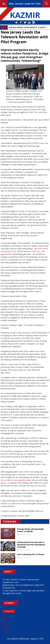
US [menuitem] (4, 621)
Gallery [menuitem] (5, 632)
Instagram (34, 22)
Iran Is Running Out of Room (31, 554)
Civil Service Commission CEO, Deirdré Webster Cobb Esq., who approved (24, 251)
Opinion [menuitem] (6, 629)
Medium (17, 22)
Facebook (21, 22)
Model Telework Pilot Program (18, 195)
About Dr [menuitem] (6, 618)
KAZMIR (25, 15)
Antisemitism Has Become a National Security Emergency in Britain (31, 545)
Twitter (25, 22)
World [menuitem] (5, 624)
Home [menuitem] (5, 615)
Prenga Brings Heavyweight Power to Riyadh (29, 27)
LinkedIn (29, 22)
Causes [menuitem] (6, 626)
